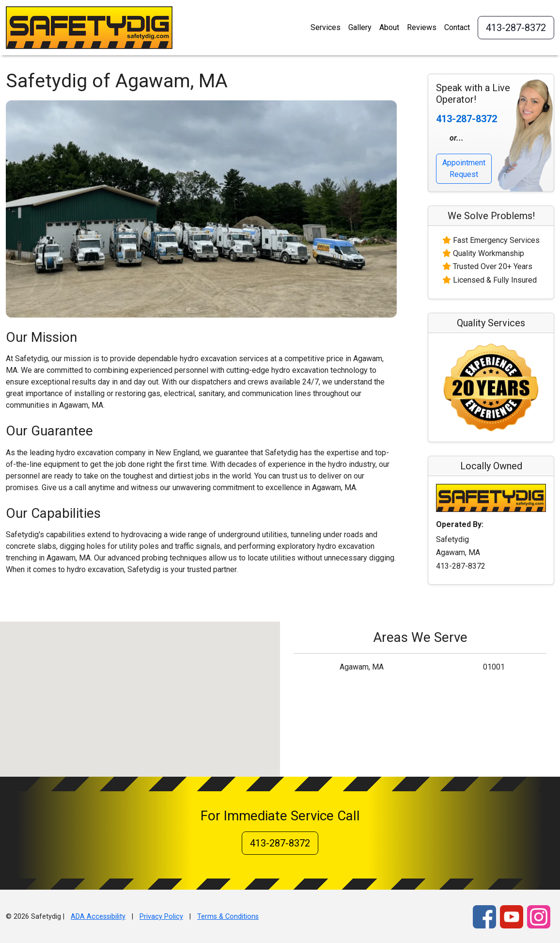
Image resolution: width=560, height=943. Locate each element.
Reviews (422, 27)
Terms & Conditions (228, 917)
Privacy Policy (161, 917)
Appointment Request (464, 168)
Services (326, 27)
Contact (457, 27)
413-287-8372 (516, 28)
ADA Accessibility (98, 917)
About (389, 27)
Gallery (360, 27)
